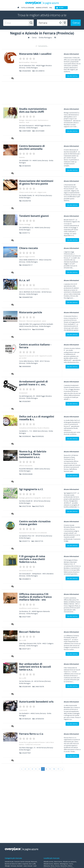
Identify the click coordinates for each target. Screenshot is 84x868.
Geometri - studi (22, 866)
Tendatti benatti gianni (34, 216)
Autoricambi (23, 710)
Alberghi (7, 866)
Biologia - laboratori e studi (28, 120)
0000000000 (26, 366)
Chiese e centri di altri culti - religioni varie (33, 192)
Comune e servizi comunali (22, 862)
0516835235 (26, 719)
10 (54, 769)
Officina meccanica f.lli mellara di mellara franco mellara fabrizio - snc (35, 597)
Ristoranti (34, 62)
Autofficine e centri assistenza (29, 608)
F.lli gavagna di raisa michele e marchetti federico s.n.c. (32, 559)
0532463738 (26, 201)
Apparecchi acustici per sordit (29, 356)
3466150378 (40, 687)
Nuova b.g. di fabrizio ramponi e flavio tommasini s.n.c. (33, 454)
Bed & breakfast (24, 62)
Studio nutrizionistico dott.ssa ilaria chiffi (33, 110)
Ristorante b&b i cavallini (35, 54)
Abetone (56, 864)
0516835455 (26, 166)
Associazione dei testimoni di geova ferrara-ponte (36, 182)
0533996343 (26, 436)
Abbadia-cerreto (48, 862)
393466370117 (27, 265)
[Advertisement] (40, 94)
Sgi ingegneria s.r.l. (31, 489)
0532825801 (26, 401)
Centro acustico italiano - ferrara (35, 346)
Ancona (57, 866)
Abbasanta (47, 866)
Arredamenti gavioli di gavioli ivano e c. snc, (33, 383)
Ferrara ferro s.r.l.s (31, 734)
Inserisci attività (42, 8)
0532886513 (26, 579)
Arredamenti (23, 393)
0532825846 (26, 71)
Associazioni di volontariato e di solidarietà (33, 533)
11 (58, 769)
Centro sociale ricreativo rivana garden (35, 523)
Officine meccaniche (26, 466)
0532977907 (26, 753)
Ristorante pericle (31, 312)
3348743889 (26, 131)
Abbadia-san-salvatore (69, 862)
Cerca (76, 23)
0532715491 (26, 617)
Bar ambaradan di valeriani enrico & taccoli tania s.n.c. (35, 667)
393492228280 (27, 474)
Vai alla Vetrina (72, 76)
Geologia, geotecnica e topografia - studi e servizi (35, 498)
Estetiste (22, 157)
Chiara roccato (28, 248)
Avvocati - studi (32, 866)
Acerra (71, 864)
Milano (70, 866)
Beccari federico (29, 632)
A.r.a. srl (24, 280)
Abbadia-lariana (48, 864)
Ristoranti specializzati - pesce (36, 321)
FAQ (51, 8)
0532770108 (26, 506)
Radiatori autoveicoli (26, 289)
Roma (52, 866)
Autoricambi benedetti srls (36, 702)
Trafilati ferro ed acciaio (33, 744)
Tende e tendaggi (25, 224)
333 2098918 (40, 71)
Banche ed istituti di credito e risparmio (17, 864)
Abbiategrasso (64, 864)
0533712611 (26, 649)
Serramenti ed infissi (26, 570)
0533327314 (26, 329)
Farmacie (13, 866)
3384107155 (39, 541)
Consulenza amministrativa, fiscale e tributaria (34, 428)
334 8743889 (40, 131)
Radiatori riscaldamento (41, 289)
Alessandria (64, 866)
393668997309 (27, 297)
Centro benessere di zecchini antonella (32, 147)
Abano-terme (58, 862)
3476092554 (40, 719)
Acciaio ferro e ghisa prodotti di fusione (32, 742)
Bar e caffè (23, 640)
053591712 (26, 233)
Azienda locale (9, 862)
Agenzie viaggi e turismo (27, 257)
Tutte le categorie (28, 8)
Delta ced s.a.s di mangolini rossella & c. (37, 418)
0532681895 (26, 687)
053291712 (26, 541)
